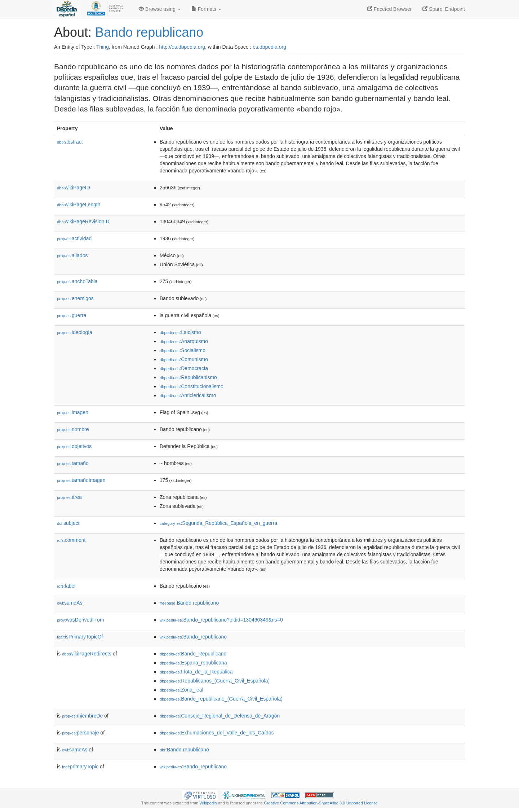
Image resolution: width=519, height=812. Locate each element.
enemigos (75, 298)
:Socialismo (183, 350)
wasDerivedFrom (81, 620)
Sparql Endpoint (444, 9)
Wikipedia (208, 803)
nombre (73, 429)
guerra (72, 315)
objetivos (74, 446)
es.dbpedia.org (269, 47)
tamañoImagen (81, 480)
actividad (74, 238)
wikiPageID (74, 188)
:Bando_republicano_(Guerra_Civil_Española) (221, 699)
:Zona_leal (181, 690)
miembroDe (82, 716)
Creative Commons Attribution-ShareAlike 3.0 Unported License (321, 803)
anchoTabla (77, 281)
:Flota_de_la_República (196, 672)
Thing (103, 47)
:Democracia (184, 368)
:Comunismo (184, 359)
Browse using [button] (160, 9)
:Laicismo (180, 332)
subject (68, 523)
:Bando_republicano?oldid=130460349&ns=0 (221, 620)
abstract (70, 142)
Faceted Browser (390, 9)
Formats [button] (206, 9)
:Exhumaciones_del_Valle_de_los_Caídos (217, 733)
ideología (75, 332)
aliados (72, 255)
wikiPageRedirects (87, 654)
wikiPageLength (79, 205)
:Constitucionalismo (192, 386)
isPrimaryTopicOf (80, 637)
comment (71, 540)
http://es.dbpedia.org (182, 47)
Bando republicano (149, 32)
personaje (81, 733)
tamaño (73, 463)
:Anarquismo (184, 341)
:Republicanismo (188, 377)
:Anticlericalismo (188, 395)
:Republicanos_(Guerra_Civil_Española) (215, 681)
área (69, 497)
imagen (73, 412)
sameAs (70, 603)
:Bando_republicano (193, 637)
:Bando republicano (189, 603)
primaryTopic (80, 767)
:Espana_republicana (193, 663)
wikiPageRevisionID (83, 221)
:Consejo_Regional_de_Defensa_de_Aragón (220, 716)
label (66, 586)
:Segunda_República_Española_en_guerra (218, 523)
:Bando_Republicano (193, 654)
